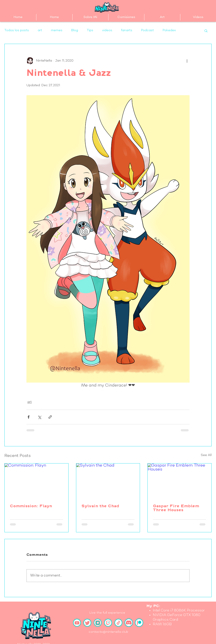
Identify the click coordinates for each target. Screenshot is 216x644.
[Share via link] (50, 417)
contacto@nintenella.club (108, 632)
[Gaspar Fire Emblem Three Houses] (180, 481)
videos (107, 30)
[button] (206, 31)
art (40, 30)
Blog (75, 30)
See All (206, 455)
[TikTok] (118, 623)
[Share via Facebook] (29, 417)
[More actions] (187, 61)
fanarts (127, 30)
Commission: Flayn (31, 506)
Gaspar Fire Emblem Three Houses (176, 508)
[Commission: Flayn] (36, 481)
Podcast (147, 30)
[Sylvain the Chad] (108, 481)
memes (57, 30)
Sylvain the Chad (100, 506)
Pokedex (169, 30)
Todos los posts (17, 30)
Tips (90, 30)
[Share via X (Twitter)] (39, 417)
